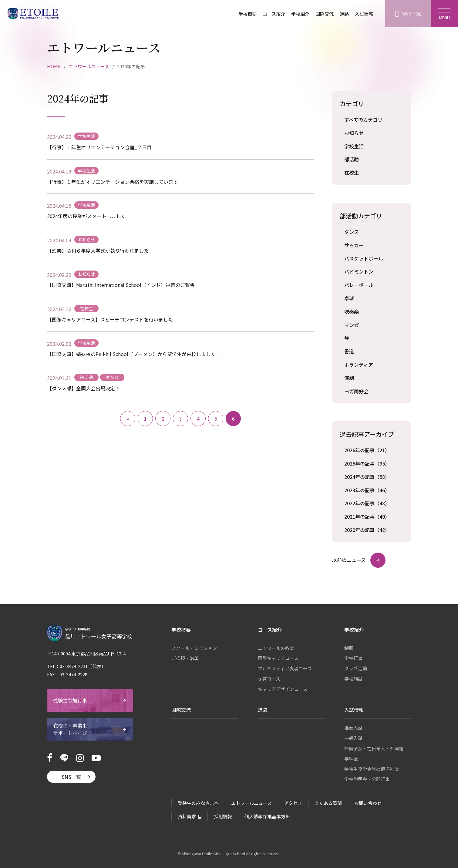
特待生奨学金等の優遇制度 (372, 769)
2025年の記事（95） (367, 463)
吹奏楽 (352, 311)
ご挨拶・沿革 (185, 658)
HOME (54, 66)
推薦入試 (353, 728)
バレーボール (359, 285)
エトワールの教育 (276, 648)
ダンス (352, 232)
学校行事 (353, 658)
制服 (349, 648)
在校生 (352, 173)
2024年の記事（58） (367, 477)
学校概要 (241, 14)
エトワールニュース (89, 66)
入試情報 (363, 14)
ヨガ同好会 (356, 391)
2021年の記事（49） (367, 516)
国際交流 (322, 14)
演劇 (349, 378)
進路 (343, 14)
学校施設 (353, 679)
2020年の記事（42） (367, 530)
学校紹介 (297, 14)
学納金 (351, 759)
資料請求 (187, 816)
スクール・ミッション (194, 648)
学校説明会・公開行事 (367, 779)
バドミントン (359, 271)
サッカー (354, 245)
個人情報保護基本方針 (267, 816)
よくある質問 (328, 803)
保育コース (269, 679)
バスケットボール (364, 258)
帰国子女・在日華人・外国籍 (374, 748)
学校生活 (354, 146)
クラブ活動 (356, 668)
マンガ (352, 325)
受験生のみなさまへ (198, 803)
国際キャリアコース (278, 658)
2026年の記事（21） (367, 450)
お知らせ (354, 133)
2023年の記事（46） (367, 490)
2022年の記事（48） (367, 503)
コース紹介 (269, 14)
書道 (349, 351)
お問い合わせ (368, 803)
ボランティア (359, 365)
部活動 (352, 159)
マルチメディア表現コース (285, 668)
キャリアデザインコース (283, 689)
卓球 (349, 298)
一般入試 (353, 738)
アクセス (293, 803)
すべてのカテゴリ (363, 119)
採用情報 (223, 816)
